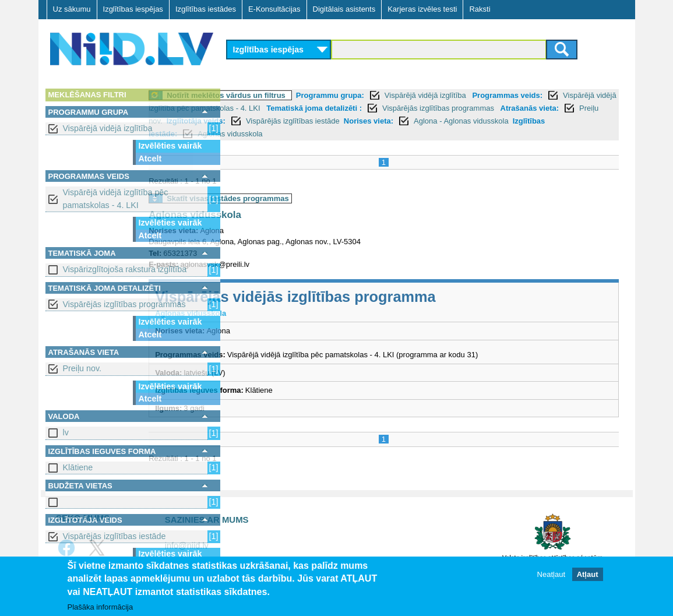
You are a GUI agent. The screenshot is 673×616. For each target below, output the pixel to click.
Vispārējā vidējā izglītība (108, 128)
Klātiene (78, 467)
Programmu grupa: (411, 95)
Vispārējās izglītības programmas (124, 304)
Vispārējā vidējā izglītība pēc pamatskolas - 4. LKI (116, 198)
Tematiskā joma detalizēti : (492, 108)
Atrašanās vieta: (339, 121)
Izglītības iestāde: (458, 134)
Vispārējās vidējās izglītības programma (376, 297)
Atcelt (150, 159)
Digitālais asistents (344, 9)
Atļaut (588, 574)
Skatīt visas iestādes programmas (309, 198)
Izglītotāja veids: (458, 121)
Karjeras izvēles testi (422, 9)
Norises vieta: (282, 134)
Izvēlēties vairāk (170, 146)
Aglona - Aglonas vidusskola (376, 134)
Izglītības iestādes (206, 9)
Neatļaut (551, 574)
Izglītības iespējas (133, 9)
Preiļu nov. (82, 368)
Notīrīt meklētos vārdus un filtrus (307, 95)
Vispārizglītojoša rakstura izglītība (125, 269)
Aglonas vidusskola (543, 134)
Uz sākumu (72, 9)
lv (66, 432)
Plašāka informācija (101, 607)
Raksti (480, 9)
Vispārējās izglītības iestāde (114, 536)
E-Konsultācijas (274, 9)
